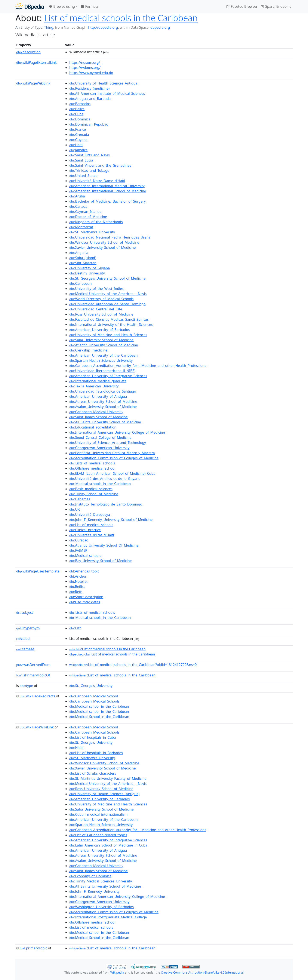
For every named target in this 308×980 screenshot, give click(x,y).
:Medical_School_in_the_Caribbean (99, 717)
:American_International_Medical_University (107, 186)
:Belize (77, 109)
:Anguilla (79, 253)
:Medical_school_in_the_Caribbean (99, 706)
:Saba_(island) (83, 258)
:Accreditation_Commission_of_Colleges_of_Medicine (114, 458)
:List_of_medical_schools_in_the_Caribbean (112, 675)
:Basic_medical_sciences (91, 489)
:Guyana (78, 140)
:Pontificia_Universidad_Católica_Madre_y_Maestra (112, 453)
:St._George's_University (91, 686)
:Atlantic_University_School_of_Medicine (104, 345)
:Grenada (79, 135)
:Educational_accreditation (93, 427)
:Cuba (76, 114)
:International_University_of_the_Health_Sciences (111, 325)
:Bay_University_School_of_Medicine (101, 561)
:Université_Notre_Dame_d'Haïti (97, 181)
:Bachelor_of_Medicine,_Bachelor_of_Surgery (107, 201)
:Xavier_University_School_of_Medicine (102, 248)
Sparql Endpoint (276, 6)
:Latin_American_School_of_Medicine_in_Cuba (108, 845)
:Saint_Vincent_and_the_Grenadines (100, 165)
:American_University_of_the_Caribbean (104, 355)
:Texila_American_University (94, 386)
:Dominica (80, 119)
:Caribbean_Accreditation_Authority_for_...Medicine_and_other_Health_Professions (138, 366)
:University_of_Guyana (90, 268)
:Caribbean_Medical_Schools (94, 701)
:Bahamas (80, 499)
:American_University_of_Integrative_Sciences (108, 376)
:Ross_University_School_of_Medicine (101, 314)
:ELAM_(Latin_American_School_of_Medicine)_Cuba (112, 473)
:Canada (78, 206)
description (28, 52)
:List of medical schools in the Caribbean (107, 649)
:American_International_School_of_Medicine (108, 191)
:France (78, 129)
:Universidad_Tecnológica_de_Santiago (103, 391)
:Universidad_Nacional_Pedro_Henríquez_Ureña (110, 237)
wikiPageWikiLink (33, 83)
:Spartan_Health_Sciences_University (101, 360)
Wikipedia (117, 972)
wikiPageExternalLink (36, 62)
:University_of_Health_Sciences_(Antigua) (104, 794)
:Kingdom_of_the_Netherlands (96, 222)
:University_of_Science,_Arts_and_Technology (108, 443)
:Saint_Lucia (81, 160)
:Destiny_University (87, 273)
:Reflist (77, 587)
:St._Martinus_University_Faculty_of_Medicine (108, 778)
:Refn (76, 592)
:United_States (83, 176)
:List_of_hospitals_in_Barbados (96, 753)
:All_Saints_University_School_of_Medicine (105, 422)
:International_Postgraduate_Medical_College (108, 917)
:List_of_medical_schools (91, 525)
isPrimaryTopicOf (33, 675)
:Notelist (78, 581)
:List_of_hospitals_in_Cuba (93, 737)
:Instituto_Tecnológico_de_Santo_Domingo (106, 504)
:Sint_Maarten (83, 263)
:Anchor (78, 576)
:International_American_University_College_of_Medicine (117, 432)
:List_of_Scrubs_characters (93, 773)
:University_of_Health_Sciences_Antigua (103, 83)
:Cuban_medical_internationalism (98, 814)
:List (75, 628)
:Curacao (79, 540)
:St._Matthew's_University (92, 232)
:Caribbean (81, 283)
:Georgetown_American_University (99, 448)
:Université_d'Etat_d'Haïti (92, 535)
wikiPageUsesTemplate (38, 571)
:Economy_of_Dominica (90, 876)
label (23, 639)
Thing (49, 27)
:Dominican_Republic (89, 124)
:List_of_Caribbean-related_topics (98, 835)
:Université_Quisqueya (90, 514)
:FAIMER (78, 550)
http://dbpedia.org (103, 27)
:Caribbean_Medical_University (96, 412)
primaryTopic (33, 948)
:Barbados (80, 104)
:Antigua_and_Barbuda (90, 99)
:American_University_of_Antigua (98, 396)
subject (25, 612)
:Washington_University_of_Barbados (101, 907)
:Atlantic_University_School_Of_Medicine (104, 545)
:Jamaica (78, 150)
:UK (75, 509)
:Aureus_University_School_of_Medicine (103, 402)
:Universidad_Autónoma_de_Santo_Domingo (107, 304)
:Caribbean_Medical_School (94, 696)
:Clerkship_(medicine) (89, 350)
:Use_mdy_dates (85, 602)
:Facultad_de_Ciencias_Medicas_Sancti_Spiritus (109, 319)
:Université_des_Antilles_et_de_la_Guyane (105, 479)
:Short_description (86, 597)
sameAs (25, 649)
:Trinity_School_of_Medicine (94, 494)
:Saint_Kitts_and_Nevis (90, 155)
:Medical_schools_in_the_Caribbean (100, 484)
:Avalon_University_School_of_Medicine (103, 407)
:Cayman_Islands (85, 212)
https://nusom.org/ (85, 62)
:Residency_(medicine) (89, 88)
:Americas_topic (84, 571)
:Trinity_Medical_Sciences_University (101, 881)
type (26, 686)
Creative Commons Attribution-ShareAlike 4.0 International (202, 972)
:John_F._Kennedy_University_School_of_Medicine (111, 520)
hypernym (28, 628)
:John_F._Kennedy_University (94, 891)
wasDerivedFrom (33, 665)
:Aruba (77, 196)
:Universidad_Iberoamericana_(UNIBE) (102, 371)
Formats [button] (90, 6)
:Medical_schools (85, 556)
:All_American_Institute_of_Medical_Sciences (107, 93)
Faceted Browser (242, 6)
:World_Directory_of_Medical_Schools (101, 299)
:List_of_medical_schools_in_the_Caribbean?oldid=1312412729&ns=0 (133, 665)
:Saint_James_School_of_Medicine (98, 417)
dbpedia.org (160, 27)
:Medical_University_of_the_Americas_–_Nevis (108, 294)
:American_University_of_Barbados (99, 330)
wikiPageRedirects (37, 696)
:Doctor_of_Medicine (88, 217)
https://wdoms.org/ (85, 68)
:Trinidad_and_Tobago (89, 170)
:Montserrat (81, 227)
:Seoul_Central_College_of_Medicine (100, 437)
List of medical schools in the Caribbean (121, 18)
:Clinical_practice (85, 530)
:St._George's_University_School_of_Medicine (107, 278)
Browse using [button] (62, 6)
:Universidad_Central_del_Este (96, 309)
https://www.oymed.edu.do (91, 73)
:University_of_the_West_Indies (96, 289)
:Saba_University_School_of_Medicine (101, 340)
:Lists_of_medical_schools (92, 463)
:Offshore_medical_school (92, 468)
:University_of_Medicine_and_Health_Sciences (108, 335)
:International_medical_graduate (98, 381)
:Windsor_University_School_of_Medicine (104, 242)
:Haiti (76, 145)
